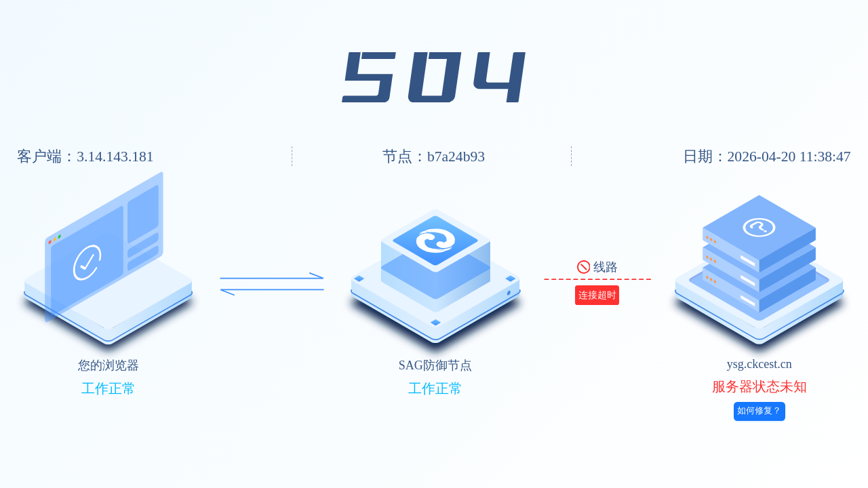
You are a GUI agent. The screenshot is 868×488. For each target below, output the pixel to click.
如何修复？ (759, 411)
